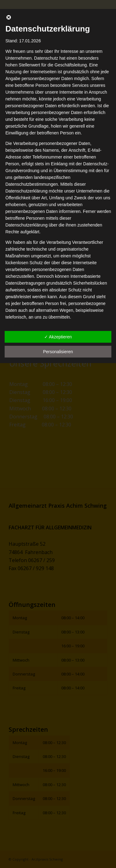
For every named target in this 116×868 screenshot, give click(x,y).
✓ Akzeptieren (58, 337)
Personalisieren (58, 352)
